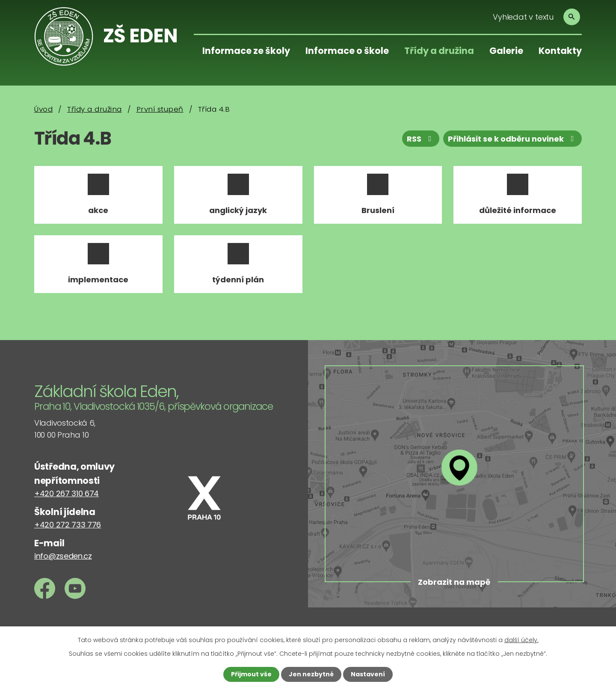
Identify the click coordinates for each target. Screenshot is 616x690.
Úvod (43, 109)
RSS (421, 139)
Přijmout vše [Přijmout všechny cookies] (251, 674)
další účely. (521, 640)
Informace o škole (347, 51)
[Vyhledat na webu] (534, 17)
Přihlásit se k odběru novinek (513, 139)
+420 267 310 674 (67, 493)
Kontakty (560, 51)
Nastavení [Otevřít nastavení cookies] (368, 674)
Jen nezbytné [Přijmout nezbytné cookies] (311, 674)
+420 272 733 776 (68, 525)
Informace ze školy (246, 51)
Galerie (506, 51)
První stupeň (160, 109)
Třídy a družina (439, 51)
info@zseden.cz (63, 556)
